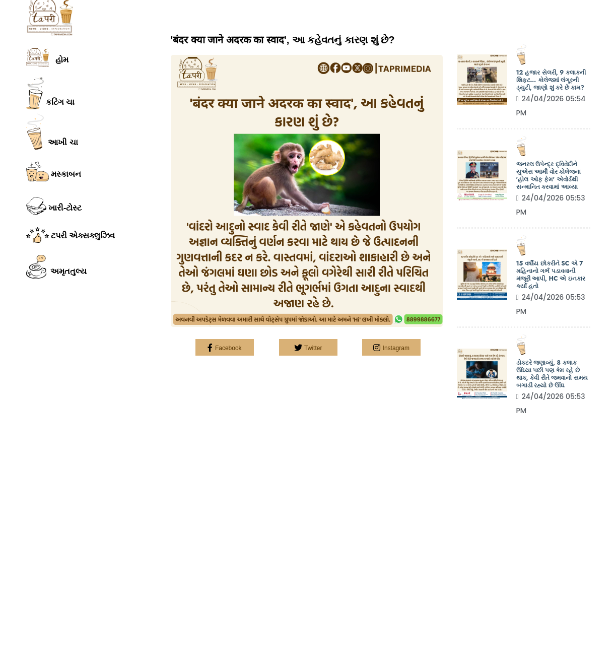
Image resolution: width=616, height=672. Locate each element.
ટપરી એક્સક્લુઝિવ (71, 235)
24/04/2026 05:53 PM (551, 205)
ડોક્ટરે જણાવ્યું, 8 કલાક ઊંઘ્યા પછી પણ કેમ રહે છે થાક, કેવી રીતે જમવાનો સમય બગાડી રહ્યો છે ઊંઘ (552, 374)
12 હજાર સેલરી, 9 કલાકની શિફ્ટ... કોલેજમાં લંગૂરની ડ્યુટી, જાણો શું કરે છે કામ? (551, 80)
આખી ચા (52, 131)
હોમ (47, 57)
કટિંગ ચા (51, 93)
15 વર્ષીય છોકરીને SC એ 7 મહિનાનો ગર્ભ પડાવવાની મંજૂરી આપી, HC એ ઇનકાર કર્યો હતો (551, 275)
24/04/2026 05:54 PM (551, 106)
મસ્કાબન (54, 172)
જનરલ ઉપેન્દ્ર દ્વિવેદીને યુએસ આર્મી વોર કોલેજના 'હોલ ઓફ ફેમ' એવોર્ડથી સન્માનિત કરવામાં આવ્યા (549, 176)
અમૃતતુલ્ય (57, 267)
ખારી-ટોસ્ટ (54, 206)
